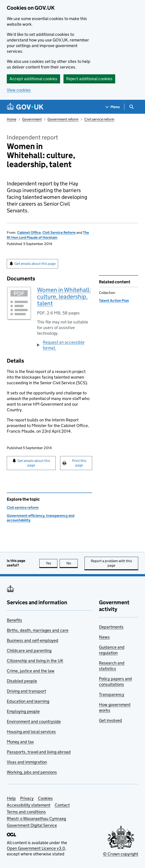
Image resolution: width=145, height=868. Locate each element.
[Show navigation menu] (113, 107)
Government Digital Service (32, 825)
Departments (111, 627)
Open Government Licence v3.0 (36, 848)
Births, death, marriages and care (38, 630)
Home (12, 119)
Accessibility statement (29, 805)
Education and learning (28, 701)
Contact (62, 805)
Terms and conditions (26, 812)
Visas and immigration (27, 762)
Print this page (79, 463)
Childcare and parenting (29, 651)
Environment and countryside (34, 721)
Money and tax (20, 742)
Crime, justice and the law (31, 671)
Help (11, 798)
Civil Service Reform (59, 233)
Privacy (27, 798)
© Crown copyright (121, 854)
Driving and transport (26, 691)
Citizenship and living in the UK (35, 661)
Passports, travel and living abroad (39, 752)
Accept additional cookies (33, 79)
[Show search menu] (131, 107)
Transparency (112, 694)
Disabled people (22, 681)
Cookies (45, 798)
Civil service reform (99, 119)
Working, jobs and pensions (32, 772)
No (72, 563)
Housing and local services (31, 732)
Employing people (23, 711)
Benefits (14, 620)
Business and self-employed (33, 640)
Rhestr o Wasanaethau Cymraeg (36, 819)
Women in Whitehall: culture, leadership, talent (64, 297)
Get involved (110, 720)
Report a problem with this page (111, 563)
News (104, 637)
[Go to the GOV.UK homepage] (25, 107)
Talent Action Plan (114, 301)
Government (32, 119)
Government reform (63, 119)
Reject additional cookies (89, 79)
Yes (52, 563)
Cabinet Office (29, 233)
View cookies (19, 90)
